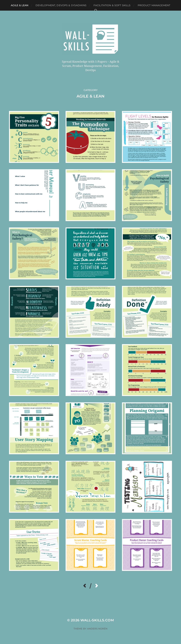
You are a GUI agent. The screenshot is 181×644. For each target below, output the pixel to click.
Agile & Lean (20, 5)
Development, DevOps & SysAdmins (61, 5)
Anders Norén (97, 629)
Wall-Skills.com (97, 620)
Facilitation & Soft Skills (112, 5)
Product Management (154, 5)
